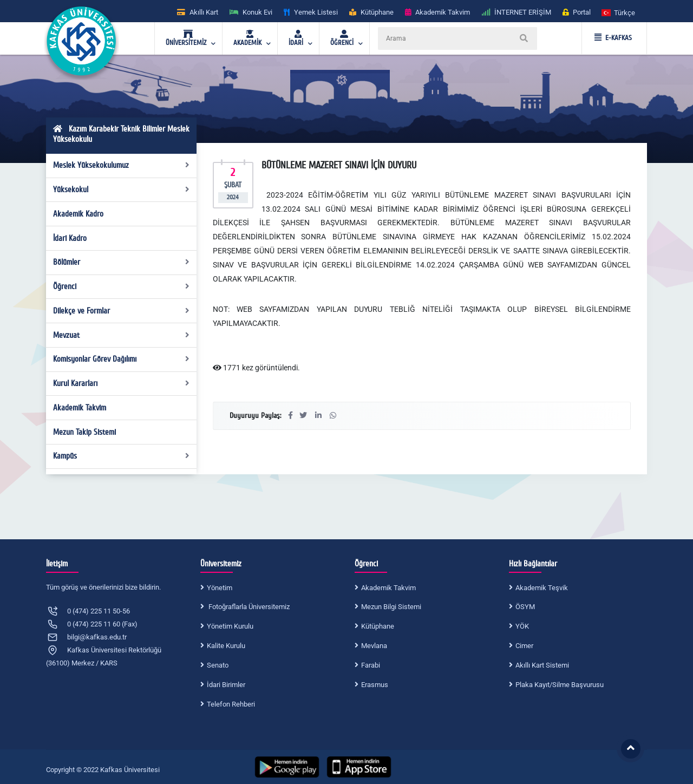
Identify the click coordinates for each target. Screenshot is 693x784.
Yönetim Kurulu (230, 626)
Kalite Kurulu (226, 646)
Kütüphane (378, 626)
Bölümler (122, 262)
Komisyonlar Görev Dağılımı (122, 359)
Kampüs (122, 456)
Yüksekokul (122, 190)
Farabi (371, 665)
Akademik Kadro (78, 214)
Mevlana (374, 646)
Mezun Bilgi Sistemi (391, 607)
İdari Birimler (226, 685)
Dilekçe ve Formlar (122, 311)
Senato (218, 665)
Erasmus (375, 685)
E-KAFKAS (613, 38)
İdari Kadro (70, 238)
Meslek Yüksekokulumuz (122, 165)
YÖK (522, 626)
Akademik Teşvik (542, 588)
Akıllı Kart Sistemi (542, 665)
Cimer (524, 646)
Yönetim (220, 588)
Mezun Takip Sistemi (84, 432)
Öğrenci (122, 286)
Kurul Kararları (122, 383)
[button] (619, 12)
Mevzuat (122, 335)
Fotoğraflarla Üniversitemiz (248, 607)
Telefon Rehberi (231, 704)
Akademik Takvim (80, 408)
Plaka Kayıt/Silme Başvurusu (560, 685)
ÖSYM (525, 607)
